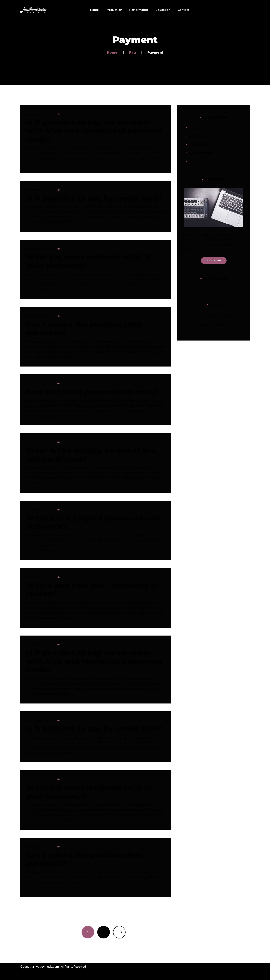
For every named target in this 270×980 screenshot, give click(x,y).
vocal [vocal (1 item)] (222, 325)
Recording (197, 145)
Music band (198, 136)
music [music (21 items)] (210, 316)
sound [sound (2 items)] (205, 325)
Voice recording (201, 161)
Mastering (197, 128)
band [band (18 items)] (194, 316)
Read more (214, 260)
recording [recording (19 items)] (230, 316)
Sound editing (200, 153)
